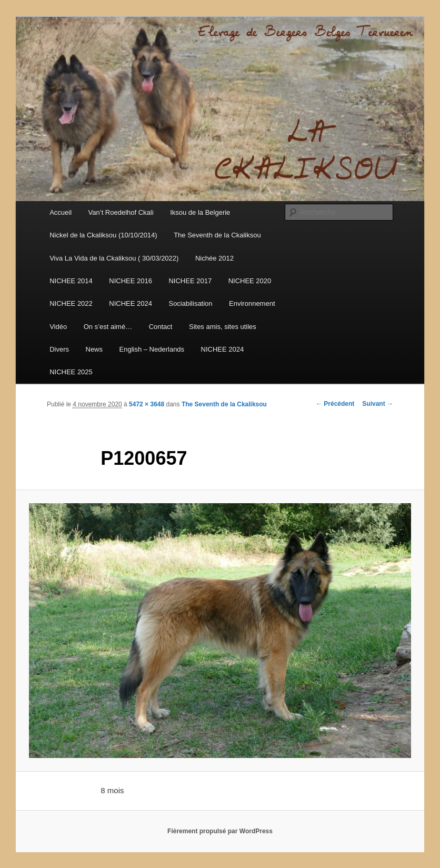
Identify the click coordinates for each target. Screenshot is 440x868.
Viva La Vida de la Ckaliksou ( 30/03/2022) (114, 258)
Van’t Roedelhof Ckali (121, 212)
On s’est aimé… (108, 327)
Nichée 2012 (214, 258)
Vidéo (58, 327)
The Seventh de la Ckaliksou (217, 235)
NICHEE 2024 (131, 303)
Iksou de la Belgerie (200, 212)
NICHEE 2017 (190, 281)
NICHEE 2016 (131, 281)
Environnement (252, 303)
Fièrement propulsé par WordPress (220, 831)
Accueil (61, 212)
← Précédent (335, 404)
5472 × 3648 (147, 404)
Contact (161, 327)
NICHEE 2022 (71, 303)
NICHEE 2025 (71, 372)
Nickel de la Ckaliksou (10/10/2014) (103, 235)
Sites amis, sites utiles (223, 327)
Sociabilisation (190, 303)
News (94, 349)
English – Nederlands (152, 349)
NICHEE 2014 (71, 281)
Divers (59, 349)
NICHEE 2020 (250, 281)
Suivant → (378, 404)
